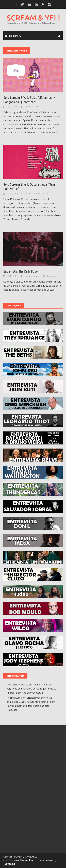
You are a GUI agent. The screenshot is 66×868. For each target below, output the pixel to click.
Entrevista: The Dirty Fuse (20, 271)
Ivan (9, 684)
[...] (58, 132)
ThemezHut (9, 864)
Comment (52, 276)
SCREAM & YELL (34, 18)
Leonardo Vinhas (32, 107)
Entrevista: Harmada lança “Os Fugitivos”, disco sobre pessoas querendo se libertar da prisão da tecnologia (31, 688)
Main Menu (15, 36)
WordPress (30, 860)
